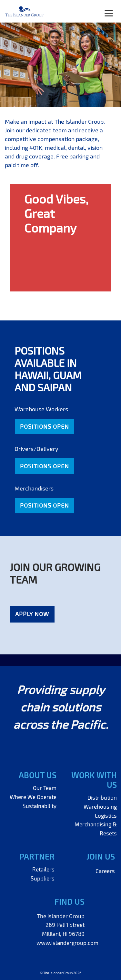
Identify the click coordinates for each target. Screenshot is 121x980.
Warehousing (100, 806)
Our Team (45, 788)
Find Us (70, 901)
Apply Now (32, 614)
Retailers (43, 869)
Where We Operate (33, 797)
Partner (37, 856)
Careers (105, 871)
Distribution (102, 797)
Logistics (106, 815)
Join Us (101, 856)
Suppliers (43, 878)
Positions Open (45, 426)
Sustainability (40, 806)
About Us (38, 775)
